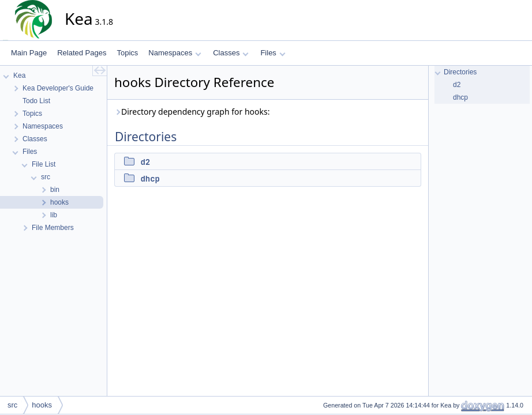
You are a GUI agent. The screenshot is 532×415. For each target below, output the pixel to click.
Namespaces (175, 53)
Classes (231, 53)
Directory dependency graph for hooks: (192, 112)
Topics (127, 53)
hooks (42, 405)
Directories (460, 72)
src (12, 405)
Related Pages (82, 53)
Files (273, 53)
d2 (145, 162)
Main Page (29, 53)
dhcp (150, 179)
